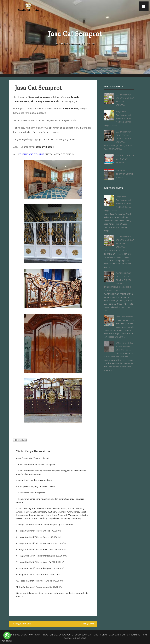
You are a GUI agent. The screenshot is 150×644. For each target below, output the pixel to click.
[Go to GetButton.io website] (7, 641)
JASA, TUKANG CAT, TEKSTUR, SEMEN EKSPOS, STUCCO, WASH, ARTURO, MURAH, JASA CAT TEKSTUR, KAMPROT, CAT (84, 635)
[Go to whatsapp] (7, 635)
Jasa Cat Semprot (124, 312)
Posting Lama (87, 624)
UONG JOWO (81, 638)
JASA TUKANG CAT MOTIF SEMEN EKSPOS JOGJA (125, 341)
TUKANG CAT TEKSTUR (32, 154)
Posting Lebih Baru (21, 624)
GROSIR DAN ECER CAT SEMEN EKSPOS (125, 156)
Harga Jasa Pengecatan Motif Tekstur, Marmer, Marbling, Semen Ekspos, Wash (118, 117)
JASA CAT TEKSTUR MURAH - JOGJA (124, 172)
